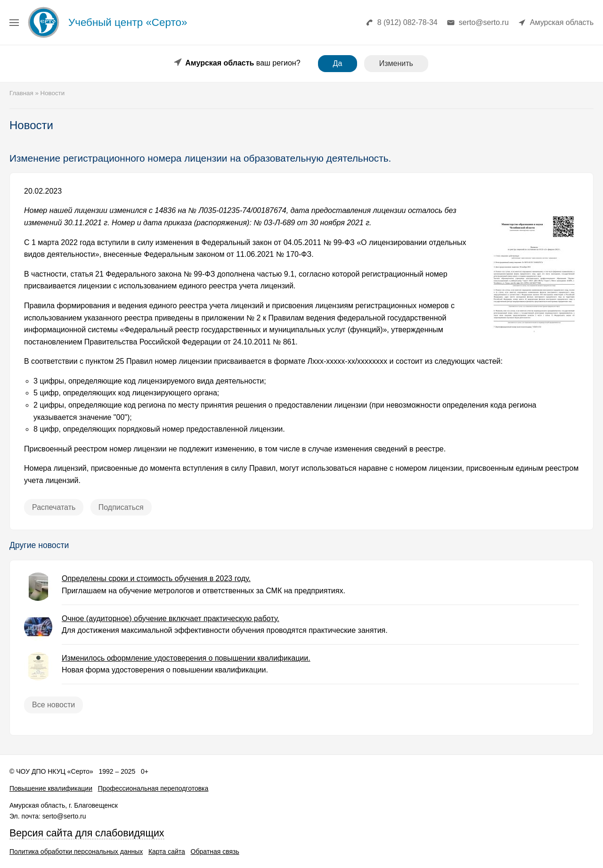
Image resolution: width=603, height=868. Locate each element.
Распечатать (54, 507)
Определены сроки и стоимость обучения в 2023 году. (156, 578)
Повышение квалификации (51, 788)
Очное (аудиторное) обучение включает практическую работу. (171, 618)
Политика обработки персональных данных (76, 852)
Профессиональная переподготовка (153, 788)
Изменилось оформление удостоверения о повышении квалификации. (186, 658)
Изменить (396, 63)
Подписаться (121, 507)
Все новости (53, 705)
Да (338, 63)
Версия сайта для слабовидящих (87, 833)
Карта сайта (167, 852)
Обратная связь (215, 852)
